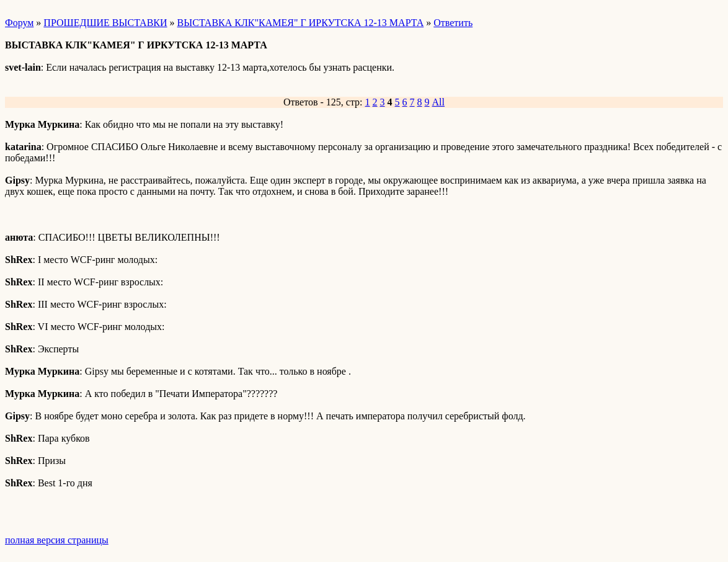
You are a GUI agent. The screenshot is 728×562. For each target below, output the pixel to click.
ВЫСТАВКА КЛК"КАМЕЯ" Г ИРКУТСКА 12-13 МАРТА (301, 23)
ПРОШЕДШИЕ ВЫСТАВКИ (105, 23)
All (438, 102)
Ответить (453, 23)
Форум (19, 23)
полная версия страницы (57, 540)
